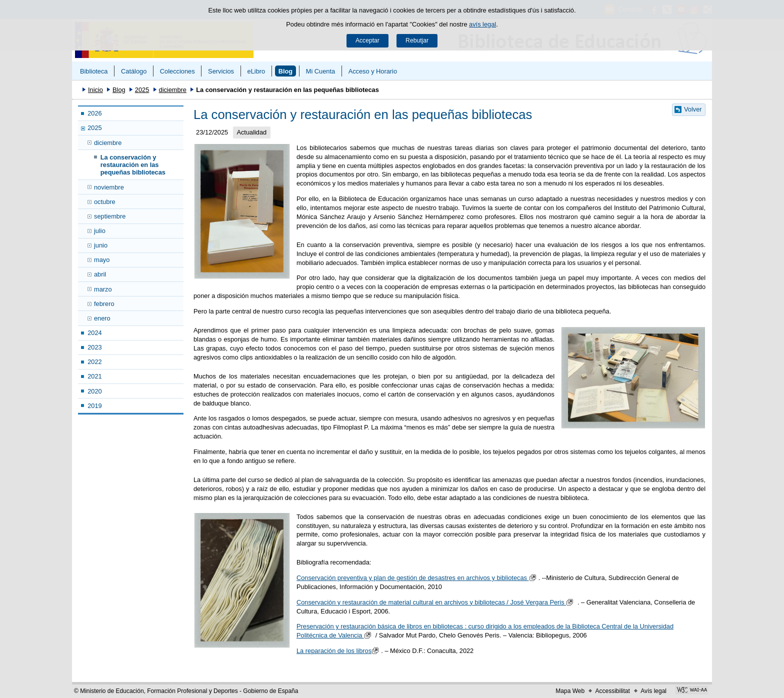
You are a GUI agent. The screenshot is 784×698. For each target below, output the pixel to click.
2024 (94, 333)
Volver (693, 109)
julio (100, 231)
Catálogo (134, 71)
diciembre (173, 90)
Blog (285, 71)
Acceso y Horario (373, 71)
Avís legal (653, 691)
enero (102, 318)
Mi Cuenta (320, 71)
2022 (94, 362)
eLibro (256, 71)
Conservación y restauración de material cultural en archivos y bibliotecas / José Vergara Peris (436, 602)
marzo (103, 289)
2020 (94, 391)
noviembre (109, 187)
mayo (102, 260)
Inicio (95, 90)
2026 (94, 113)
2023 (94, 347)
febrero (104, 304)
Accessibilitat (612, 691)
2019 (94, 406)
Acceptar (367, 40)
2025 (142, 90)
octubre (105, 202)
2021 (94, 376)
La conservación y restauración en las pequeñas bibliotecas (133, 165)
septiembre (110, 216)
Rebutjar (417, 40)
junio (101, 245)
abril (100, 274)
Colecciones (177, 71)
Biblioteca (94, 71)
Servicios (221, 71)
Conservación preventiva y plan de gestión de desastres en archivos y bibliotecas (417, 578)
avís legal (482, 24)
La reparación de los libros (339, 651)
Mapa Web (570, 691)
